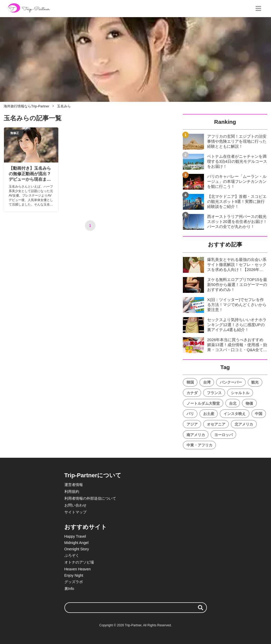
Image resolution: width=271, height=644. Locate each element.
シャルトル (240, 393)
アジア (192, 424)
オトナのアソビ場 (79, 562)
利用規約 (72, 492)
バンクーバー (231, 382)
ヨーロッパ (224, 435)
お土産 (209, 414)
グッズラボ (74, 582)
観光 (255, 382)
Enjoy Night (74, 575)
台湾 (207, 382)
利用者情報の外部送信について (90, 498)
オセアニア (216, 424)
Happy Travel (75, 536)
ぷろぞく (72, 555)
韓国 (190, 382)
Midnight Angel (77, 543)
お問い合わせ (75, 505)
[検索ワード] (136, 608)
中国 (259, 414)
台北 (233, 403)
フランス (214, 393)
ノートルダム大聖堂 (203, 403)
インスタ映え (235, 414)
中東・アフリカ (199, 445)
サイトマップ (75, 512)
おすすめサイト (86, 527)
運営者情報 (74, 485)
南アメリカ (196, 435)
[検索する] (201, 608)
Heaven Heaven (78, 569)
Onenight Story (77, 549)
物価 (249, 403)
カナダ (192, 393)
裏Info (69, 589)
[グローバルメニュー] (258, 8)
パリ (190, 414)
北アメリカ (244, 424)
